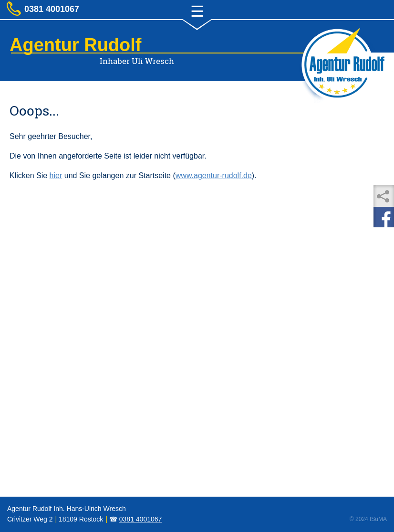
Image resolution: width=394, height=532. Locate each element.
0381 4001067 (141, 519)
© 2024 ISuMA (368, 519)
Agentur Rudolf (76, 45)
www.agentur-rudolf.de (214, 176)
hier (56, 176)
